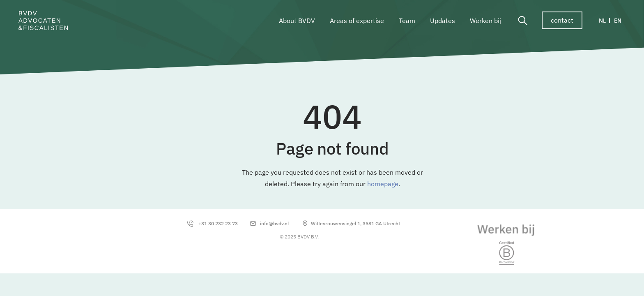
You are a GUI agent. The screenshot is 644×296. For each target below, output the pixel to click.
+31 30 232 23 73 (218, 223)
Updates (443, 21)
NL (602, 21)
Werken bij (485, 21)
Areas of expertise (357, 21)
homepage (383, 184)
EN (618, 21)
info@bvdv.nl (274, 223)
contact (562, 20)
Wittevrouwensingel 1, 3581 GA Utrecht (355, 223)
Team (407, 21)
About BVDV (297, 21)
